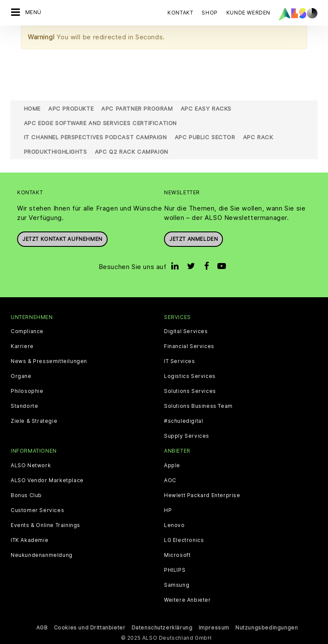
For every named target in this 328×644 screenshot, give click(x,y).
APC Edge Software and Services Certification (100, 123)
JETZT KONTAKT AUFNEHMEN (62, 239)
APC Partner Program (137, 108)
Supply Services (187, 436)
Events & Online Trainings (45, 525)
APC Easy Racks (206, 108)
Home (32, 108)
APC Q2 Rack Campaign (132, 152)
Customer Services (37, 510)
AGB (42, 628)
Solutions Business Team (198, 406)
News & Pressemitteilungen (49, 361)
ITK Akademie (29, 540)
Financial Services (189, 346)
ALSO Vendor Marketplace (47, 480)
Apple (172, 465)
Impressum (214, 628)
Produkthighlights (56, 152)
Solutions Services (190, 391)
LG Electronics (184, 540)
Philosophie (27, 391)
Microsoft (177, 555)
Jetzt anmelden (193, 239)
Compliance (27, 331)
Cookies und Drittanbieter (90, 628)
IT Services (180, 361)
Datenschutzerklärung (162, 628)
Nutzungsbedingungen (266, 628)
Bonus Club (26, 495)
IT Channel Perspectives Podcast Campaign (95, 137)
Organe (21, 376)
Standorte (24, 406)
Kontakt (180, 13)
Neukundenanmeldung (42, 555)
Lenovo (174, 525)
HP (168, 510)
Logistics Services (190, 376)
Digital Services (186, 331)
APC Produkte (71, 108)
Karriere (22, 346)
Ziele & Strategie (34, 421)
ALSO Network (31, 465)
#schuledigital (183, 421)
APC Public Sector (205, 137)
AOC (170, 480)
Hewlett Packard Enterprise (202, 495)
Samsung (177, 585)
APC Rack (258, 137)
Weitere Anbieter (187, 600)
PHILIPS (175, 570)
